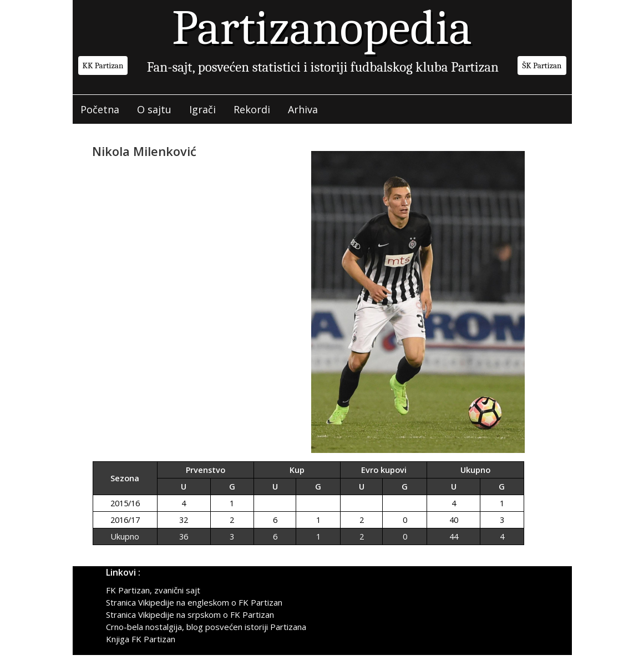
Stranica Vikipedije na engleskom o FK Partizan (194, 602)
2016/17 (125, 520)
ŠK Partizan (542, 66)
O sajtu (154, 109)
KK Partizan (103, 66)
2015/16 (125, 503)
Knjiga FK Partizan (141, 639)
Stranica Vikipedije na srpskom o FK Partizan (190, 614)
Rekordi (252, 109)
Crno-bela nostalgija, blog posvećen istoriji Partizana (206, 627)
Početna (100, 109)
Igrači (202, 109)
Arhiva (303, 109)
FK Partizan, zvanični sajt (153, 590)
